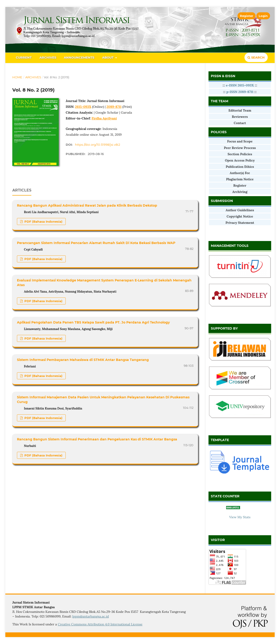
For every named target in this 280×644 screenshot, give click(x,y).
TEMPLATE (220, 440)
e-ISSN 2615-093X (240, 85)
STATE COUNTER (225, 496)
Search (256, 57)
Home (17, 77)
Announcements (79, 57)
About (108, 57)
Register (247, 16)
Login (263, 16)
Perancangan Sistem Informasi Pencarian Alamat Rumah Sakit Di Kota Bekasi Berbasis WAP (96, 243)
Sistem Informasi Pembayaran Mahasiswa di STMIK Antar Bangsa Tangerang (83, 360)
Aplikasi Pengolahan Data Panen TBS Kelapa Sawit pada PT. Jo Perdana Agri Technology (93, 322)
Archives (48, 57)
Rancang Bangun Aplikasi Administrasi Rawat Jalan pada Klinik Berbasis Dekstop (87, 205)
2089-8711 (114, 107)
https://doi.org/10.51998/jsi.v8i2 (98, 145)
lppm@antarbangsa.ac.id (91, 616)
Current (24, 57)
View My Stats (240, 517)
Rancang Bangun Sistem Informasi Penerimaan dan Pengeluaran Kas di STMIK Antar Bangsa (97, 439)
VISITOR (218, 540)
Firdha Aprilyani (104, 118)
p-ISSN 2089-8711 (240, 92)
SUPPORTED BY (224, 328)
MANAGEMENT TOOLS (230, 246)
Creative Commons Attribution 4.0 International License (100, 624)
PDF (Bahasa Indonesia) (43, 221)
